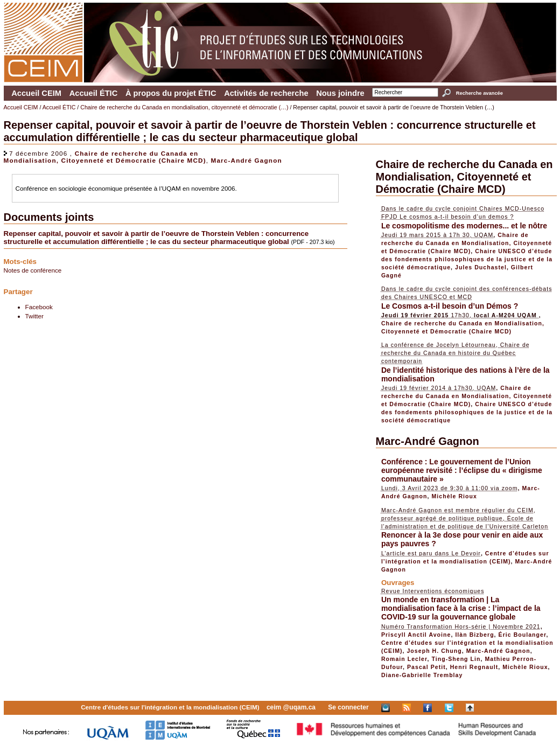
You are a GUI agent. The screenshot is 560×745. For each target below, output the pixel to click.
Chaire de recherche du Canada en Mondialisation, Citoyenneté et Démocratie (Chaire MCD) (105, 157)
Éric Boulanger (523, 635)
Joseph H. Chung (434, 651)
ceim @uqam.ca (291, 707)
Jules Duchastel (481, 267)
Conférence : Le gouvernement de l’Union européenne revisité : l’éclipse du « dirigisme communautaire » (462, 470)
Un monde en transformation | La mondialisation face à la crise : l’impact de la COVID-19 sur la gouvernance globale (461, 608)
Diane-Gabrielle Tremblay (422, 675)
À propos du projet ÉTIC (171, 93)
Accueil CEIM (36, 93)
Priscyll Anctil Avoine (416, 635)
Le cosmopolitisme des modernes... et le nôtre (464, 226)
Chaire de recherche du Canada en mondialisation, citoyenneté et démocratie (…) (184, 107)
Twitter (34, 316)
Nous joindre (340, 93)
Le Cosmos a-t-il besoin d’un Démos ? (450, 306)
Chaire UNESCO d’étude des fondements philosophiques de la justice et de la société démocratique (467, 259)
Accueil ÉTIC (94, 93)
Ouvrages (398, 583)
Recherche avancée (479, 93)
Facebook (39, 307)
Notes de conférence (33, 270)
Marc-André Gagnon (247, 160)
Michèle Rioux (454, 496)
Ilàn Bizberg (474, 635)
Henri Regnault (474, 667)
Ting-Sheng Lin (456, 659)
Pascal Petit (426, 667)
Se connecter (348, 707)
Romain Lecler (404, 659)
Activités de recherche (266, 93)
